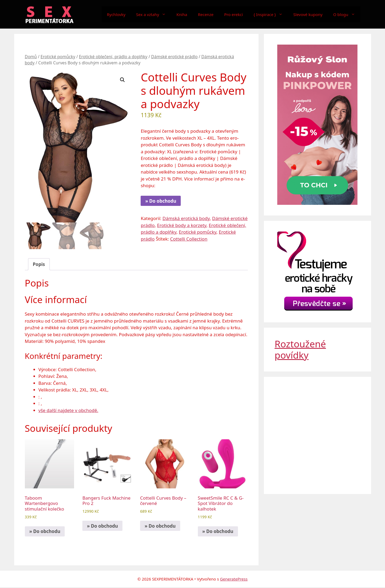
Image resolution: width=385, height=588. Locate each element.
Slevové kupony (308, 14)
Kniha (182, 14)
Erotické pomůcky (58, 57)
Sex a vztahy (154, 14)
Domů (31, 57)
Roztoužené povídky (300, 349)
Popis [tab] (39, 265)
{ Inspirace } (271, 14)
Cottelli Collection (189, 239)
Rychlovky (116, 14)
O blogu (347, 14)
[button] (122, 80)
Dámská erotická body (186, 218)
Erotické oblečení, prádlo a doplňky (113, 57)
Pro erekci (233, 14)
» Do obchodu (161, 201)
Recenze (206, 14)
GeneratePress (234, 579)
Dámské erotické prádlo (174, 57)
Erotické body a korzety (182, 225)
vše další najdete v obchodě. (68, 411)
